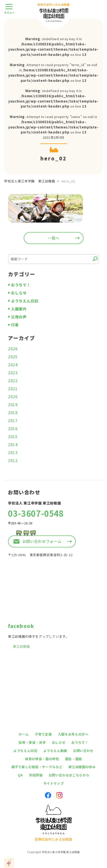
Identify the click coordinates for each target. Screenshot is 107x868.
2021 (13, 389)
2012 (13, 460)
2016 (13, 429)
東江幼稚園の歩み (82, 767)
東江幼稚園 (21, 646)
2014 (13, 444)
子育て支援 (43, 734)
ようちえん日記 (25, 301)
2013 (13, 452)
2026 (13, 349)
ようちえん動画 (55, 751)
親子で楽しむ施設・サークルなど (37, 767)
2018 (13, 413)
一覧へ (53, 238)
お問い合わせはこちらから (69, 775)
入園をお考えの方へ (73, 734)
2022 (13, 381)
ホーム (24, 734)
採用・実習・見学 (32, 742)
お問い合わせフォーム (42, 541)
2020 (13, 397)
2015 (13, 436)
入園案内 (19, 309)
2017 (13, 421)
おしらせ (19, 293)
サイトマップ (54, 783)
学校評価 (36, 775)
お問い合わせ (83, 751)
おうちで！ (21, 285)
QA (20, 775)
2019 (13, 405)
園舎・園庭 (74, 759)
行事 (15, 325)
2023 (13, 373)
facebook (21, 626)
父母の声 (19, 317)
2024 (13, 365)
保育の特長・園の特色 (42, 759)
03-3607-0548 (36, 513)
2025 (13, 357)
